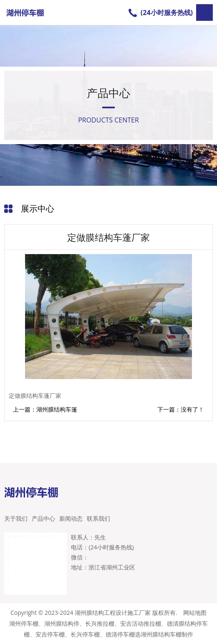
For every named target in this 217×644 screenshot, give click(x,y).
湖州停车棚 (24, 623)
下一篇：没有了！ (181, 409)
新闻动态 (71, 518)
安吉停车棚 (50, 634)
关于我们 (16, 518)
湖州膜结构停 (62, 623)
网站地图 (195, 613)
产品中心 (43, 518)
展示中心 (38, 208)
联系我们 (98, 518)
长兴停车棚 (85, 634)
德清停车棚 (120, 634)
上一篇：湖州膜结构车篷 (45, 409)
